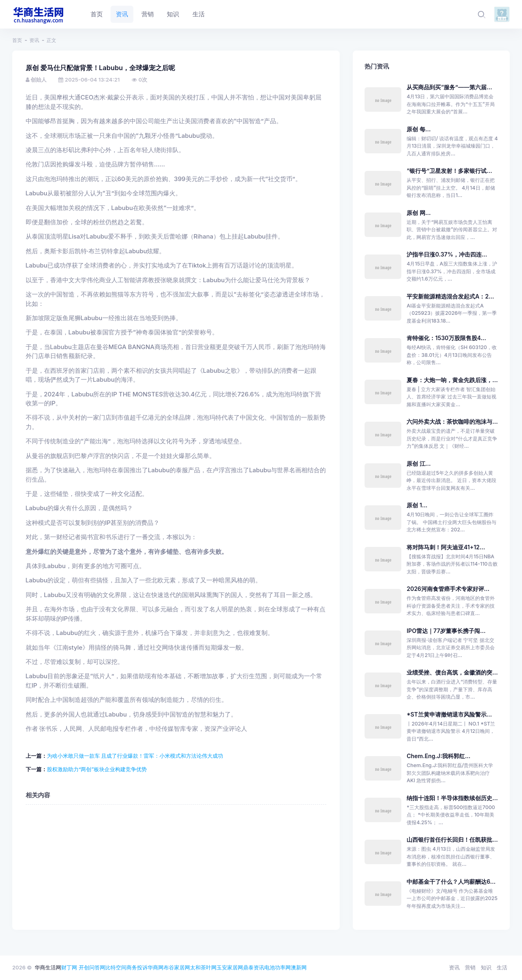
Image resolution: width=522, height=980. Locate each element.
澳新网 (299, 967)
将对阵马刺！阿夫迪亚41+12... (446, 547)
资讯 (34, 40)
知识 (486, 967)
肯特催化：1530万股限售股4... (446, 338)
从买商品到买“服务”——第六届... (449, 87)
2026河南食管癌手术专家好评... (448, 589)
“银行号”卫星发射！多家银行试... (449, 171)
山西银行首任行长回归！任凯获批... (452, 840)
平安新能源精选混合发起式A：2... (450, 296)
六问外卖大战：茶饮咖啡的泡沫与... (452, 421)
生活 (502, 967)
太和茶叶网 (203, 967)
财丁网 (69, 967)
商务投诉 (137, 967)
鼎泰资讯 (254, 967)
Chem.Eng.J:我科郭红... (438, 756)
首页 (17, 40)
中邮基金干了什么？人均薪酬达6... (451, 882)
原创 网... (419, 213)
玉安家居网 (230, 967)
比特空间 (116, 967)
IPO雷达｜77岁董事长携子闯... (446, 631)
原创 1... (417, 505)
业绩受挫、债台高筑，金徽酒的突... (452, 672)
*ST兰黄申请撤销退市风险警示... (449, 714)
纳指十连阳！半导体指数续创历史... (452, 798)
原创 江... (419, 463)
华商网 (156, 967)
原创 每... (419, 129)
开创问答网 (92, 967)
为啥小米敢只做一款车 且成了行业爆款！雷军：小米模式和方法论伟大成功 (135, 756)
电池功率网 (278, 967)
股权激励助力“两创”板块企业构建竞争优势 (97, 769)
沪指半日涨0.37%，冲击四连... (447, 254)
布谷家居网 (177, 967)
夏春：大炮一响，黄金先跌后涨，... (452, 380)
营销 (470, 967)
